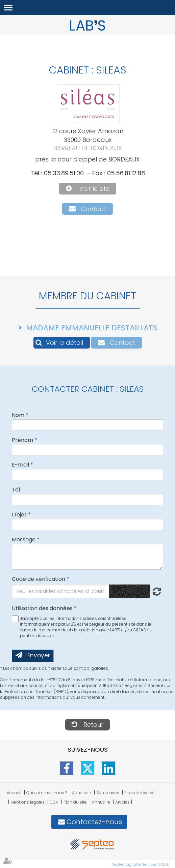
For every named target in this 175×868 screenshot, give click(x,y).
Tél (16, 490)
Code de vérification (39, 579)
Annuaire (101, 802)
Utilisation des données (42, 608)
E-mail (20, 465)
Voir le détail (65, 343)
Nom (18, 415)
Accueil (14, 793)
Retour (93, 725)
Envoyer (39, 655)
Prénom (22, 440)
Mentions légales (28, 802)
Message (24, 540)
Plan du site (75, 802)
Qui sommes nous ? (47, 793)
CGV (54, 802)
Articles (122, 802)
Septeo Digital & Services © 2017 (141, 864)
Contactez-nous (94, 822)
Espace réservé (140, 793)
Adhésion (82, 793)
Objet (19, 515)
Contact (93, 209)
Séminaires (108, 793)
